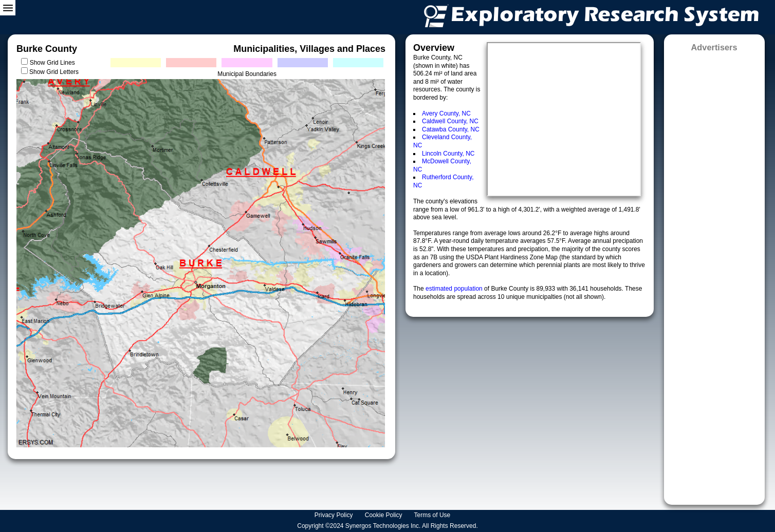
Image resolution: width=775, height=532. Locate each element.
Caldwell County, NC (450, 121)
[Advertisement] (714, 275)
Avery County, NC (446, 113)
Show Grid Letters (54, 72)
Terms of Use (433, 515)
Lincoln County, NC (448, 154)
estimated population (455, 289)
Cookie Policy (384, 515)
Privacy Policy (335, 515)
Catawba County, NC (451, 129)
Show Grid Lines (54, 63)
